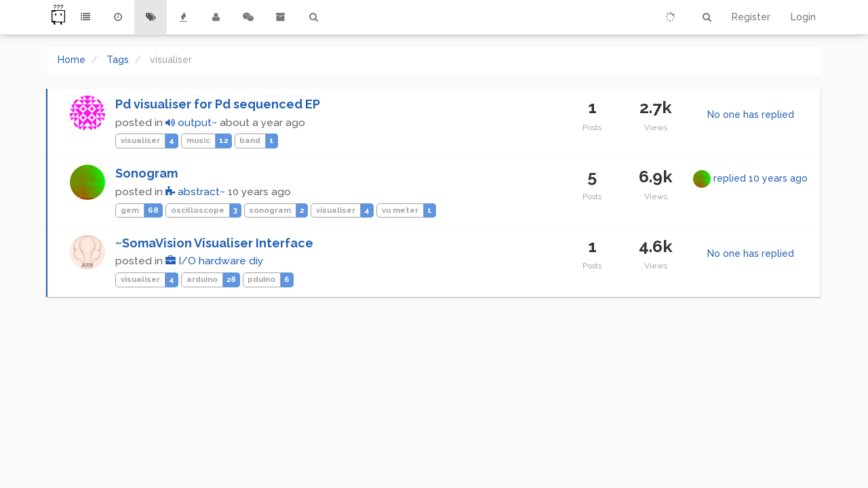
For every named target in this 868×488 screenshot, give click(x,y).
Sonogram (146, 173)
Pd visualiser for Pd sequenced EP (218, 104)
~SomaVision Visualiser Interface (214, 243)
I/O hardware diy (214, 261)
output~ (191, 123)
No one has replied (751, 115)
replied (761, 178)
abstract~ (195, 192)
